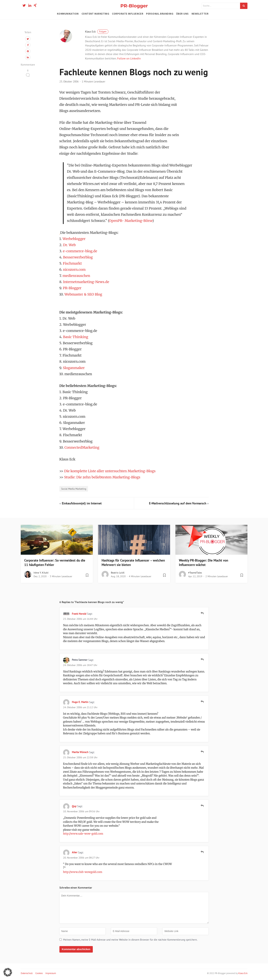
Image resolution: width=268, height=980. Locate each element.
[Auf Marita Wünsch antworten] (202, 752)
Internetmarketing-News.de (86, 282)
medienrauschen (76, 276)
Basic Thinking (76, 337)
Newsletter (200, 14)
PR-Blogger (134, 6)
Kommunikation (68, 14)
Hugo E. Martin (80, 702)
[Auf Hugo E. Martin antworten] (202, 702)
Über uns (182, 14)
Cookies (39, 973)
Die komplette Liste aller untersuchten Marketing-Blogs (110, 471)
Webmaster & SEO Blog (83, 294)
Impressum (51, 973)
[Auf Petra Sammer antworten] (202, 659)
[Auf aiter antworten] (202, 852)
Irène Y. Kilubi (41, 573)
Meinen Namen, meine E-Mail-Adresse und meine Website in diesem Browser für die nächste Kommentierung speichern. (130, 940)
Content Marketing (95, 14)
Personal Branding (160, 14)
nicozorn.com (74, 270)
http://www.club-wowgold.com (83, 872)
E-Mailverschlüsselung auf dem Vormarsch (178, 503)
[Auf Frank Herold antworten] (202, 613)
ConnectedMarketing (82, 447)
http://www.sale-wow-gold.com (83, 834)
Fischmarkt (72, 263)
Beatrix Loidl (118, 573)
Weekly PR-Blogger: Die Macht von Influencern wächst (204, 563)
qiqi (74, 806)
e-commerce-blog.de (80, 251)
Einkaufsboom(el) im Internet (82, 503)
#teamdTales (195, 573)
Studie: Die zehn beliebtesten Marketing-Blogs (102, 477)
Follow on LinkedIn (129, 58)
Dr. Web (69, 245)
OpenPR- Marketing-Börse (131, 221)
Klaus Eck (97, 32)
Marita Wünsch (80, 752)
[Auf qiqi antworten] (202, 806)
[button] (8, 972)
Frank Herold (79, 614)
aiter (75, 852)
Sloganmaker (74, 368)
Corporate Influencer (128, 14)
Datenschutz (27, 973)
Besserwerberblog (78, 257)
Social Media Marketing (74, 489)
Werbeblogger (74, 239)
